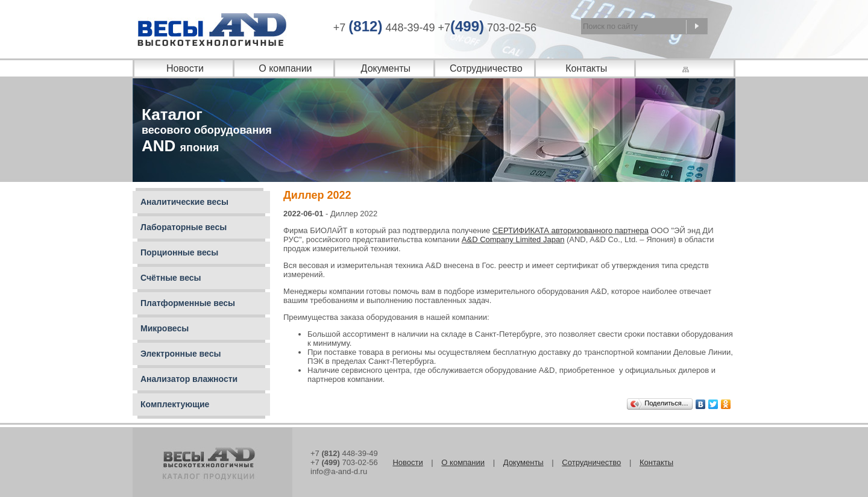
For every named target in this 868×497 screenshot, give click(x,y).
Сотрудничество (486, 68)
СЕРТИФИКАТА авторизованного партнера (571, 230)
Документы (386, 68)
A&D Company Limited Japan (513, 239)
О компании (285, 68)
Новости (185, 68)
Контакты (586, 68)
